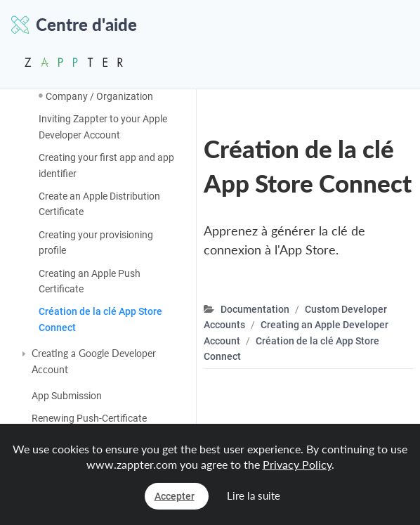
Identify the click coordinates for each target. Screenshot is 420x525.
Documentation (255, 309)
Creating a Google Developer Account (94, 361)
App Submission (67, 396)
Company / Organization (99, 96)
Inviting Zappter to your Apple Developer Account (103, 127)
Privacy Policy (297, 464)
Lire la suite (254, 495)
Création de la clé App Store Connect (100, 319)
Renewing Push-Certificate (89, 418)
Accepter (175, 496)
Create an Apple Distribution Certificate (99, 204)
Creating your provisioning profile (96, 242)
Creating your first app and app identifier (106, 165)
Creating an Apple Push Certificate (90, 281)
